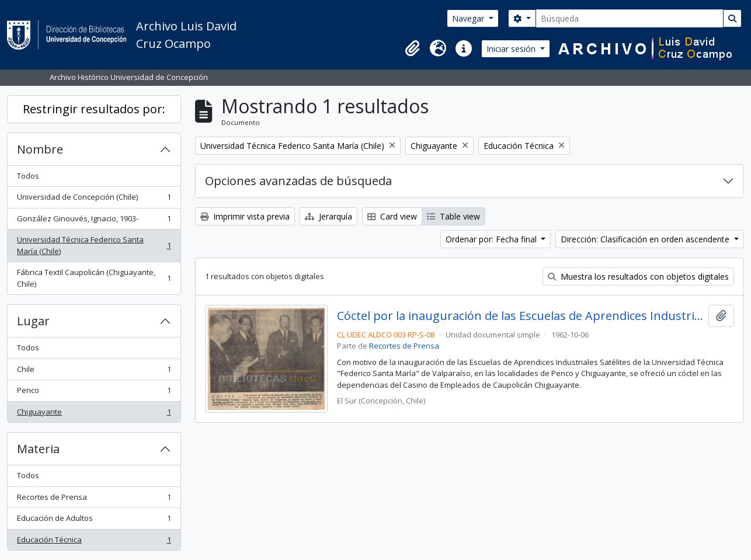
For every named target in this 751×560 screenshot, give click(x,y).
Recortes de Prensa (94, 500)
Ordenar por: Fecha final (492, 239)
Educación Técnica (94, 542)
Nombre (40, 149)
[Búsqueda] (630, 18)
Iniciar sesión (512, 49)
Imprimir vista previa (245, 216)
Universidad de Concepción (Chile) (94, 199)
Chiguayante (94, 414)
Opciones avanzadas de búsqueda (298, 181)
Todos (28, 176)
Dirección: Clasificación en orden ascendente (646, 239)
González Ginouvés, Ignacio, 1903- (94, 221)
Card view (392, 216)
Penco (94, 393)
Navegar (469, 18)
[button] (412, 48)
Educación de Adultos (94, 521)
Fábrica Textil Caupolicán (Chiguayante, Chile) (94, 278)
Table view (453, 216)
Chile (94, 372)
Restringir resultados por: (94, 109)
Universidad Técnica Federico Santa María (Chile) (94, 245)
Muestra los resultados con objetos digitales (638, 276)
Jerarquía (328, 216)
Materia (38, 449)
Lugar (33, 321)
